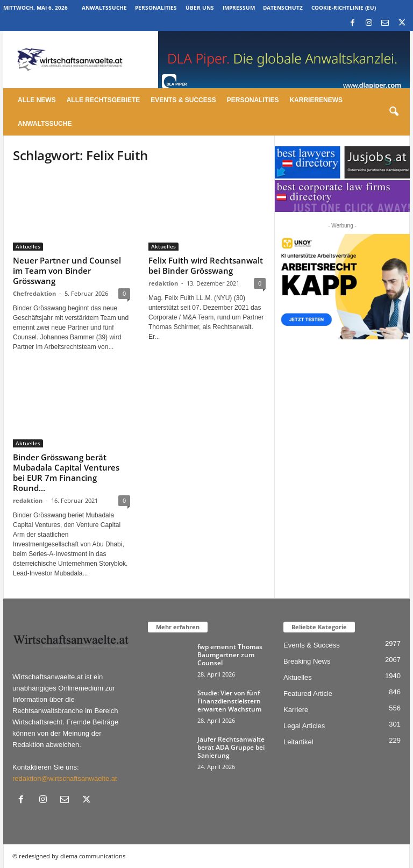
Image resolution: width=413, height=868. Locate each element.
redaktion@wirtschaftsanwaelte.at (65, 778)
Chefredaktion (34, 293)
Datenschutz (283, 8)
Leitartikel (298, 742)
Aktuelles (28, 246)
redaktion (163, 283)
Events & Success (183, 100)
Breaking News (307, 661)
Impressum (239, 8)
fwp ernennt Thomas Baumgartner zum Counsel (230, 655)
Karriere (296, 710)
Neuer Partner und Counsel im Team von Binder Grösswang (67, 271)
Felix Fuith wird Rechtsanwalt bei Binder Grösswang (206, 265)
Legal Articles (304, 726)
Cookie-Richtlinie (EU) (344, 8)
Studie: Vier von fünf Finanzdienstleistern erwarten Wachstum (229, 701)
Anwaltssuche (104, 8)
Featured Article (308, 693)
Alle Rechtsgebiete (104, 100)
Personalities (156, 8)
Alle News (37, 100)
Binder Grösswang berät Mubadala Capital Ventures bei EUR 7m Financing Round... (66, 472)
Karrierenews (316, 100)
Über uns (200, 8)
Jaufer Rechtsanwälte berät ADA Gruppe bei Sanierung (231, 747)
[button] (394, 112)
